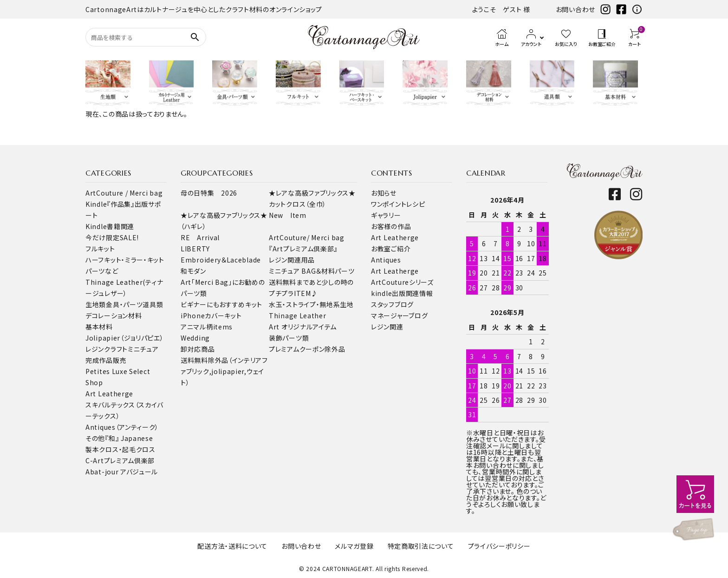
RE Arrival (200, 237)
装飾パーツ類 (289, 338)
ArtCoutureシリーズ (402, 282)
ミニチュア (143, 349)
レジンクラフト (107, 349)
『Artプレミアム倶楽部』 (303, 249)
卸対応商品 (198, 349)
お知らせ (384, 193)
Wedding (195, 338)
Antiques (386, 260)
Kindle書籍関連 (110, 226)
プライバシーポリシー (499, 546)
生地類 (96, 304)
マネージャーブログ (399, 315)
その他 (95, 438)
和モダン (193, 271)
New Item (288, 215)
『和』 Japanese (129, 438)
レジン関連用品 (292, 260)
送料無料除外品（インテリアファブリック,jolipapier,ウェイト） (224, 371)
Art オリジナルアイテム (303, 327)
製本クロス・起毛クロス (120, 449)
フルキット (100, 249)
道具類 (153, 304)
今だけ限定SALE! (112, 237)
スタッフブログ (392, 304)
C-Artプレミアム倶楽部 (120, 460)
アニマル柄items (207, 327)
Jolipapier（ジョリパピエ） (125, 338)
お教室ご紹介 (391, 249)
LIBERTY (195, 249)
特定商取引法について (421, 546)
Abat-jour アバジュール (122, 472)
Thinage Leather (298, 315)
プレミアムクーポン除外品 (307, 349)
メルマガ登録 (354, 546)
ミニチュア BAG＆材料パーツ (312, 271)
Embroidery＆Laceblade (221, 260)
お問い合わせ (575, 9)
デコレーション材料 (114, 315)
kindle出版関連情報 (402, 293)
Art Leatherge (109, 394)
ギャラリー (386, 215)
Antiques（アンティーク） (122, 427)
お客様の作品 (391, 226)
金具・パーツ (124, 304)
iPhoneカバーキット (211, 315)
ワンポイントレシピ (398, 204)
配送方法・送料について (232, 546)
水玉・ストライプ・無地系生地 (311, 304)
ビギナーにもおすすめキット (221, 304)
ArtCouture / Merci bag (124, 193)
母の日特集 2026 (209, 193)
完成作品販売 (106, 360)
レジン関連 (387, 327)
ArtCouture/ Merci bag (307, 237)
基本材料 (99, 327)
